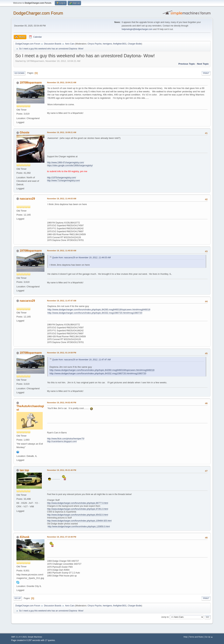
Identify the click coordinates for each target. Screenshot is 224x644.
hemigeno (107, 44)
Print (206, 73)
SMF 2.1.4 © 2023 (19, 637)
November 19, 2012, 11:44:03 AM (62, 199)
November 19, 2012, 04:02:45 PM (62, 403)
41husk (24, 537)
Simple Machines (35, 637)
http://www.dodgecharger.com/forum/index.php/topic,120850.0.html (79, 527)
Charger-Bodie (135, 44)
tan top (24, 470)
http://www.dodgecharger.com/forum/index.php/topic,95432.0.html (78, 515)
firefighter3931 (120, 44)
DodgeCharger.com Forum (38, 13)
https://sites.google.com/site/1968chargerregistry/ (70, 165)
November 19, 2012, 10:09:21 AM (62, 132)
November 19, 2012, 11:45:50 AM (62, 251)
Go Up (18, 598)
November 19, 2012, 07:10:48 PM (62, 537)
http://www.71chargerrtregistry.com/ (64, 181)
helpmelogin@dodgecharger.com (137, 29)
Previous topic (187, 64)
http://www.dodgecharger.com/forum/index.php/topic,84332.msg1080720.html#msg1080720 (95, 313)
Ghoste (24, 132)
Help (185, 637)
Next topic (203, 64)
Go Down (19, 73)
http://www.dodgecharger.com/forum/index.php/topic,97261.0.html (78, 509)
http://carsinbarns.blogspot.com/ (62, 441)
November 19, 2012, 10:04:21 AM (62, 82)
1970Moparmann (31, 83)
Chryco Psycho (95, 44)
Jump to (165, 617)
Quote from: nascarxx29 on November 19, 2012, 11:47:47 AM (81, 360)
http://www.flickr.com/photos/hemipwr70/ (66, 439)
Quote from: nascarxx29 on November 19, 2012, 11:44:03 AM (81, 258)
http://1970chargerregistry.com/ (62, 178)
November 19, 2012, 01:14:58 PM (62, 353)
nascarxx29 (27, 199)
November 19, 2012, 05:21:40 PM (62, 470)
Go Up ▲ (209, 637)
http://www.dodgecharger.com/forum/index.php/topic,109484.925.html (79, 521)
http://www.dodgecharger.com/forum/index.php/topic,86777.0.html (78, 503)
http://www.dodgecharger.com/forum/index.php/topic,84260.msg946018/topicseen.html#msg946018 (99, 309)
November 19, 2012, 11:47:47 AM (62, 301)
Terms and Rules (196, 637)
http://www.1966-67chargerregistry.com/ (66, 162)
